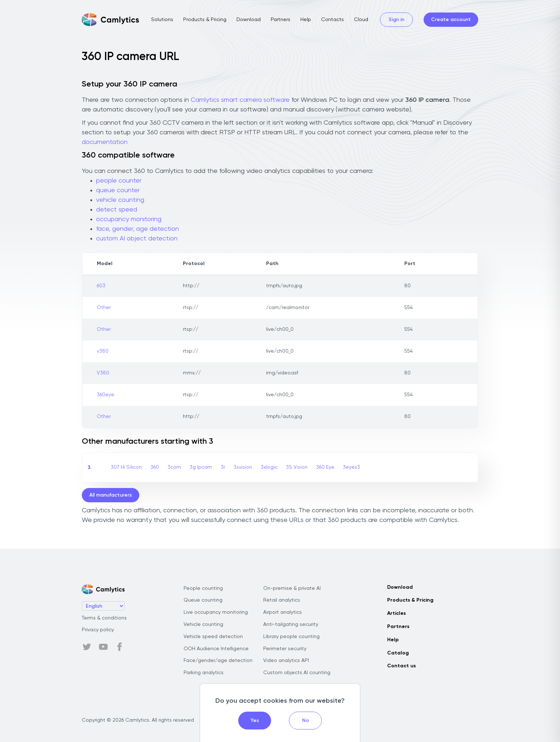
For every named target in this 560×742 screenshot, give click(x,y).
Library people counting (291, 637)
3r (223, 467)
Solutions (162, 20)
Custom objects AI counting (297, 673)
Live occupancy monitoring (216, 612)
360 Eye (325, 467)
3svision (243, 467)
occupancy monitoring (129, 219)
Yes (255, 721)
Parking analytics (204, 673)
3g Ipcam (201, 467)
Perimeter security (285, 649)
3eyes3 (351, 467)
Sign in (396, 20)
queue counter (118, 190)
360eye (106, 395)
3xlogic (269, 467)
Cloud (361, 20)
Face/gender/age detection (218, 661)
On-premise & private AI (292, 588)
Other (104, 308)
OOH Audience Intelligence (216, 649)
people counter (119, 181)
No (306, 721)
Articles (396, 613)
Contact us (401, 666)
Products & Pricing (205, 20)
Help (306, 20)
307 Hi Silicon (126, 467)
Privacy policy (98, 630)
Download (249, 20)
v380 (103, 351)
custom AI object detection (137, 239)
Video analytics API (286, 661)
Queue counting (203, 600)
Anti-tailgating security (291, 624)
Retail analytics (282, 600)
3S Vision (297, 467)
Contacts (332, 20)
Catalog (398, 653)
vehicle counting (120, 200)
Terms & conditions (104, 618)
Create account (451, 20)
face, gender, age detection (137, 229)
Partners (281, 20)
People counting (203, 588)
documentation (105, 142)
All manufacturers (111, 495)
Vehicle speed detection (213, 637)
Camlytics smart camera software (240, 100)
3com (174, 467)
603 (101, 286)
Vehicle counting (203, 624)
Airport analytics (282, 612)
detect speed (117, 210)
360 (155, 467)
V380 (103, 373)
